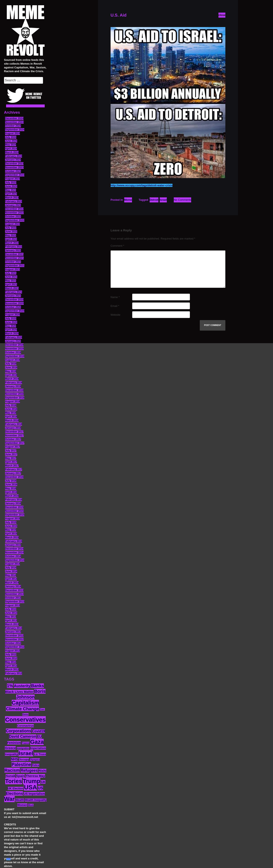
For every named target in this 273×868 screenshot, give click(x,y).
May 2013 (11, 617)
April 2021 (11, 284)
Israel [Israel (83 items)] (26, 753)
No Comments (182, 200)
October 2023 (13, 171)
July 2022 (11, 228)
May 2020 (11, 326)
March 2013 (12, 624)
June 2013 (11, 613)
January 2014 (13, 586)
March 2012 (12, 670)
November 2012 (14, 639)
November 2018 (14, 394)
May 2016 (11, 488)
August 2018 (12, 401)
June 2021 (11, 277)
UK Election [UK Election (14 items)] (16, 788)
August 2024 (12, 133)
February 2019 (14, 383)
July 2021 (11, 273)
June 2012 (11, 658)
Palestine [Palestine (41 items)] (21, 764)
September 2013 (15, 602)
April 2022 (11, 239)
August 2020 (12, 315)
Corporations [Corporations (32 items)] (19, 731)
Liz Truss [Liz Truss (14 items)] (40, 754)
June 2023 (11, 186)
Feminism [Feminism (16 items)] (14, 743)
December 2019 (14, 345)
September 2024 (15, 130)
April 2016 (11, 492)
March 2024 (12, 152)
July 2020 (11, 318)
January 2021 (13, 296)
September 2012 (15, 647)
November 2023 (14, 167)
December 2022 (14, 209)
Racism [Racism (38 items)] (12, 770)
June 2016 (11, 485)
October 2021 (13, 262)
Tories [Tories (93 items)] (14, 781)
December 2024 (14, 118)
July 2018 (11, 405)
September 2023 (15, 175)
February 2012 (14, 673)
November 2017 (14, 435)
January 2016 (13, 503)
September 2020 (15, 311)
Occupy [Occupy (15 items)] (24, 759)
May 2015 (11, 530)
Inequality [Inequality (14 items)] (11, 754)
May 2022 (11, 235)
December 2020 (14, 300)
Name (115, 297)
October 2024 (13, 126)
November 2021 (14, 258)
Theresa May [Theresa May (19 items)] (35, 776)
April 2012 (11, 666)
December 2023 (14, 164)
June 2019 (11, 368)
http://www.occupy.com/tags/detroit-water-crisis (142, 185)
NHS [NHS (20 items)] (14, 759)
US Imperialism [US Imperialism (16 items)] (34, 794)
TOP (8, 859)
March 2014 (12, 583)
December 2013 (14, 590)
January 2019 (13, 386)
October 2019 (13, 352)
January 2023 (13, 205)
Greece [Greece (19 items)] (10, 748)
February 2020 (14, 337)
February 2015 (14, 541)
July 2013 (11, 609)
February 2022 (14, 247)
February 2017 (14, 469)
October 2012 (13, 643)
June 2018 (11, 409)
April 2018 (11, 417)
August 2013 (12, 605)
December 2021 (14, 254)
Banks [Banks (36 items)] (37, 686)
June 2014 (11, 571)
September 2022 (15, 220)
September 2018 (15, 398)
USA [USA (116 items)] (30, 787)
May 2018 (11, 413)
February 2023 (14, 201)
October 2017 (13, 439)
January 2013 (13, 632)
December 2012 (14, 636)
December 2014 (14, 549)
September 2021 (15, 266)
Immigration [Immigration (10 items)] (23, 748)
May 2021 (11, 281)
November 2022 (14, 213)
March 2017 (12, 466)
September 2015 (15, 515)
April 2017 (11, 462)
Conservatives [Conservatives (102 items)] (25, 719)
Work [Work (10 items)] (31, 805)
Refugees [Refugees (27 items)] (29, 770)
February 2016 (14, 500)
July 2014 (11, 568)
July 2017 (11, 451)
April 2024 (11, 149)
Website (116, 315)
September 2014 (15, 560)
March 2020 (12, 334)
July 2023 (11, 182)
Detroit (154, 200)
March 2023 (12, 198)
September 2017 (15, 443)
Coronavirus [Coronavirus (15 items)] (25, 726)
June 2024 (11, 141)
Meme (128, 200)
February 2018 (14, 424)
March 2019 (12, 379)
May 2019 (11, 371)
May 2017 (11, 458)
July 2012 (11, 654)
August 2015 (12, 519)
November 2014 (14, 553)
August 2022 (12, 224)
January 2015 (13, 545)
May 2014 (11, 575)
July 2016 (11, 481)
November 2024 (14, 122)
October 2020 (13, 307)
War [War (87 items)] (9, 799)
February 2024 (14, 156)
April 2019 (11, 375)
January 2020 (13, 341)
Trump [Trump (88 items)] (32, 781)
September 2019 (15, 356)
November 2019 (14, 349)
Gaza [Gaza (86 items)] (37, 742)
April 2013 (11, 620)
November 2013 (14, 594)
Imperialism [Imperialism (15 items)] (38, 748)
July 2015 (11, 522)
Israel (163, 200)
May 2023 (11, 190)
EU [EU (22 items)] (39, 736)
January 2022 (13, 250)
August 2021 (12, 269)
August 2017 (12, 447)
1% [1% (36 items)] (10, 686)
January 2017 (13, 473)
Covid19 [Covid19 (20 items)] (39, 731)
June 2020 (11, 322)
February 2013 (14, 628)
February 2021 (14, 292)
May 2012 (11, 662)
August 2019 (12, 360)
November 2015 (14, 511)
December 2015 (14, 507)
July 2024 (11, 137)
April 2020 (11, 330)
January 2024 (13, 160)
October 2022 (13, 216)
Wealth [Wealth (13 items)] (20, 800)
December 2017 (14, 432)
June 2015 (11, 526)
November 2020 (14, 303)
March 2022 (12, 243)
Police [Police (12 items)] (36, 765)
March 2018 (12, 420)
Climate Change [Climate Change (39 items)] (22, 709)
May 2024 (11, 145)
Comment (117, 246)
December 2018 (14, 390)
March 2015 (12, 537)
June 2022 (11, 232)
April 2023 (11, 194)
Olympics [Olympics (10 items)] (35, 760)
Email (115, 306)
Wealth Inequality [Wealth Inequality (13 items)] (36, 800)
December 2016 (14, 477)
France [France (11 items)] (25, 743)
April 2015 (11, 534)
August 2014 (12, 564)
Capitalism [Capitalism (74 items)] (25, 703)
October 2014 (13, 556)
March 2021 (12, 288)
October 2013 (13, 598)
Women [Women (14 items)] (22, 805)
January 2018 (13, 428)
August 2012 (12, 651)
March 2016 (12, 496)
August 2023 (12, 179)
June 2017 (11, 454)
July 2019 (11, 364)
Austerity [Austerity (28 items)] (22, 686)
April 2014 (11, 579)
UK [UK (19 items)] (43, 782)
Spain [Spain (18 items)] (20, 776)
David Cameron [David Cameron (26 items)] (23, 736)
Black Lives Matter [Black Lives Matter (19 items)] (19, 692)
